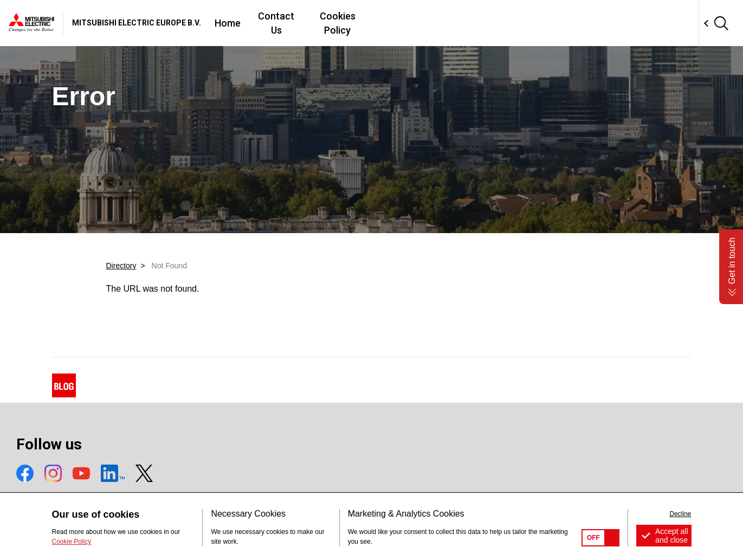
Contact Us (433, 23)
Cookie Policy (72, 542)
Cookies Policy (506, 23)
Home (379, 23)
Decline (680, 514)
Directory (121, 266)
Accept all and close (672, 536)
